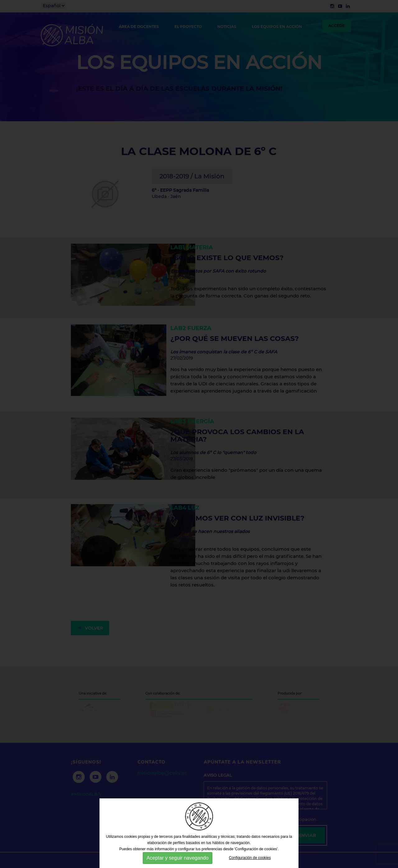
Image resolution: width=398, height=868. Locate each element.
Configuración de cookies (250, 858)
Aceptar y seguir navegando (177, 858)
